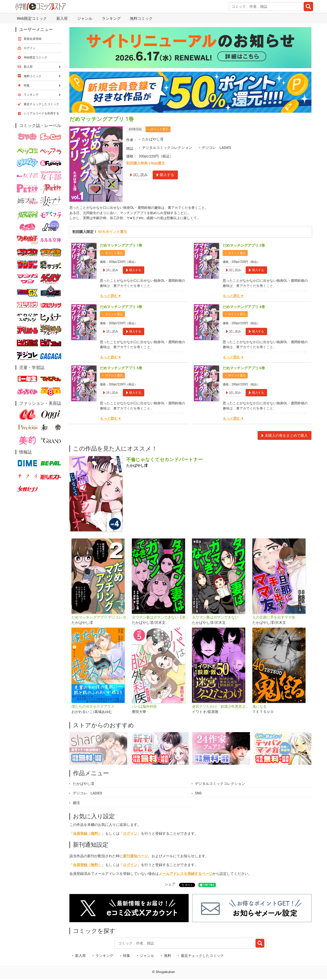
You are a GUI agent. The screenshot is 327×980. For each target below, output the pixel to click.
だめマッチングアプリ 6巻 (244, 368)
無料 (168, 956)
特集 (127, 956)
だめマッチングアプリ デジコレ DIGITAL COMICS (100, 618)
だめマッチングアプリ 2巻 (244, 246)
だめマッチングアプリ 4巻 (244, 307)
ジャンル (85, 18)
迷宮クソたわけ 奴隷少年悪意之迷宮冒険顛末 (220, 707)
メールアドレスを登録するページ (186, 874)
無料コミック (141, 18)
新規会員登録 (33, 39)
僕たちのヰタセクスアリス (93, 707)
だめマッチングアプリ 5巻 (121, 368)
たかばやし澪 (153, 139)
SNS (198, 794)
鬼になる (259, 707)
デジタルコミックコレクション (167, 148)
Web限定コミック (32, 18)
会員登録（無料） (87, 834)
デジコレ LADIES (216, 148)
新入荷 (62, 18)
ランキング (111, 18)
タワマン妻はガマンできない (215, 618)
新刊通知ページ (136, 856)
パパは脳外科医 (144, 707)
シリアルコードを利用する (41, 113)
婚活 (76, 803)
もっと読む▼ (111, 296)
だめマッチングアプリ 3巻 (121, 307)
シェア (170, 885)
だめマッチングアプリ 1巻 (121, 246)
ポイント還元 (159, 129)
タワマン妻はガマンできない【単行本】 (160, 618)
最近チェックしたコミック (202, 956)
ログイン (130, 834)
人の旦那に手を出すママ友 (274, 618)
